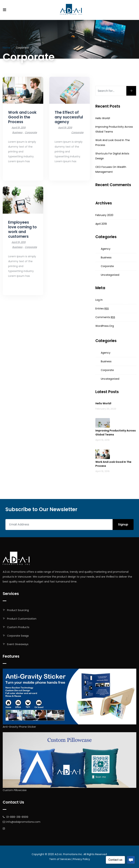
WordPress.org (105, 326)
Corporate (31, 132)
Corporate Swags (18, 636)
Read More (15, 172)
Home (7, 48)
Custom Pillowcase (15, 790)
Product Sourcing (18, 610)
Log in (99, 300)
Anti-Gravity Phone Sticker (19, 727)
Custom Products (18, 627)
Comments (105, 317)
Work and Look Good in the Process (22, 117)
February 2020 (104, 215)
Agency (106, 249)
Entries (102, 309)
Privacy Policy (81, 859)
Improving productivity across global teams (116, 433)
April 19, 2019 (19, 128)
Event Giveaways (18, 644)
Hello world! (103, 118)
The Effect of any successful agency (69, 117)
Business (17, 132)
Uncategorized (110, 275)
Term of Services (60, 859)
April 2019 (101, 224)
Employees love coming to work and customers (22, 229)
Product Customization (22, 619)
